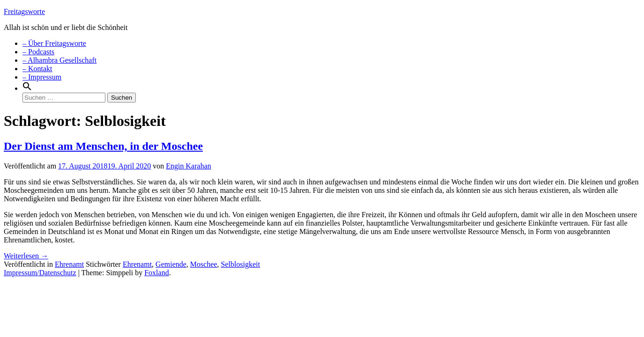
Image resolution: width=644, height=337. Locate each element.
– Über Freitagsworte (54, 43)
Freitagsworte (24, 11)
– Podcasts (38, 52)
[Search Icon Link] (27, 88)
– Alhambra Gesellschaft (59, 60)
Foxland (156, 273)
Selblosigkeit (241, 264)
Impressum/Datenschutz (40, 273)
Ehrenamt (69, 264)
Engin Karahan (188, 166)
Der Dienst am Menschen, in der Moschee (103, 146)
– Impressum (42, 77)
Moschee (204, 264)
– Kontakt (37, 69)
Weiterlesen (26, 256)
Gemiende (171, 264)
